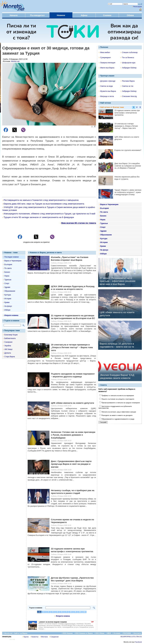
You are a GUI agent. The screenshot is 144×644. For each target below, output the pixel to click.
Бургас (26, 637)
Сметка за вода (106, 86)
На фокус (8, 306)
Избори (7, 310)
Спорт (7, 283)
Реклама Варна (128, 81)
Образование (10, 291)
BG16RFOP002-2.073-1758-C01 (131, 637)
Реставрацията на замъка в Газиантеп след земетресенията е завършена (41, 200)
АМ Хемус (8, 349)
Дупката (8, 353)
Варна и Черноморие (13, 261)
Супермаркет (105, 58)
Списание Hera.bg (129, 96)
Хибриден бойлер (129, 68)
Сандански (54, 637)
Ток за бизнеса (127, 58)
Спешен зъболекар (129, 52)
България (8, 265)
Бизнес (7, 272)
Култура (8, 295)
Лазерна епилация (107, 63)
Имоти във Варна (107, 68)
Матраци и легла (106, 96)
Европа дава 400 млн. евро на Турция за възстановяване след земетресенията (43, 204)
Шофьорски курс (128, 63)
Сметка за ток (127, 86)
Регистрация (138, 7)
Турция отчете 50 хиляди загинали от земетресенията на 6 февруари (38, 217)
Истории (8, 299)
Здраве (7, 287)
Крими (7, 302)
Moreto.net (15, 61)
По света (8, 268)
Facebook (138, 642)
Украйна (8, 346)
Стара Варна (10, 357)
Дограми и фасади (107, 81)
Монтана (44, 637)
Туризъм (8, 280)
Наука (7, 276)
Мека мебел (104, 52)
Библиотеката (10, 338)
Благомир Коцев (11, 335)
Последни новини (11, 257)
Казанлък (34, 637)
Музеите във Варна (107, 91)
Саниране (8, 342)
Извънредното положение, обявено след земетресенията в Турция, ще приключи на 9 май (49, 214)
